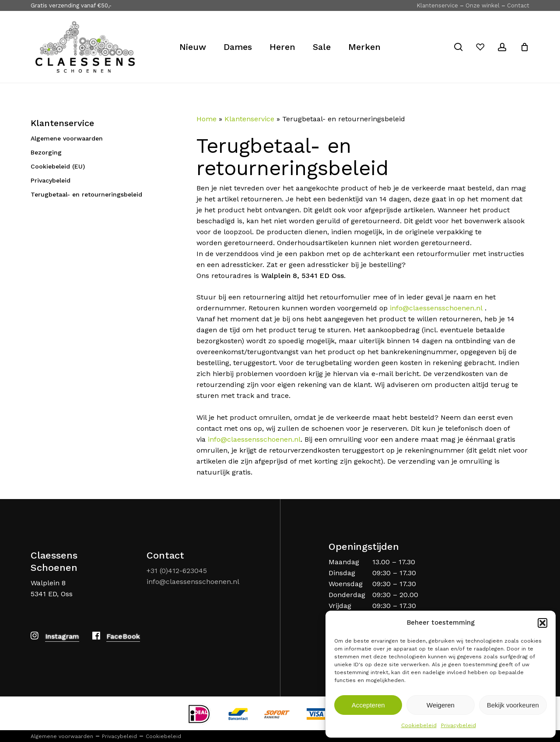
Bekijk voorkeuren (513, 705)
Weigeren (441, 705)
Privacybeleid (458, 725)
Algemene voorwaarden (67, 138)
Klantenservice (437, 5)
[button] (542, 623)
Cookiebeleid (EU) (58, 166)
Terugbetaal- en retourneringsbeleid (86, 194)
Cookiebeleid (419, 725)
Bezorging (46, 152)
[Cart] (525, 47)
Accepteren (368, 705)
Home (206, 119)
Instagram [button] (62, 636)
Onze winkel (483, 5)
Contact (518, 5)
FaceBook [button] (123, 636)
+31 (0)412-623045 (177, 571)
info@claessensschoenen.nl (436, 308)
